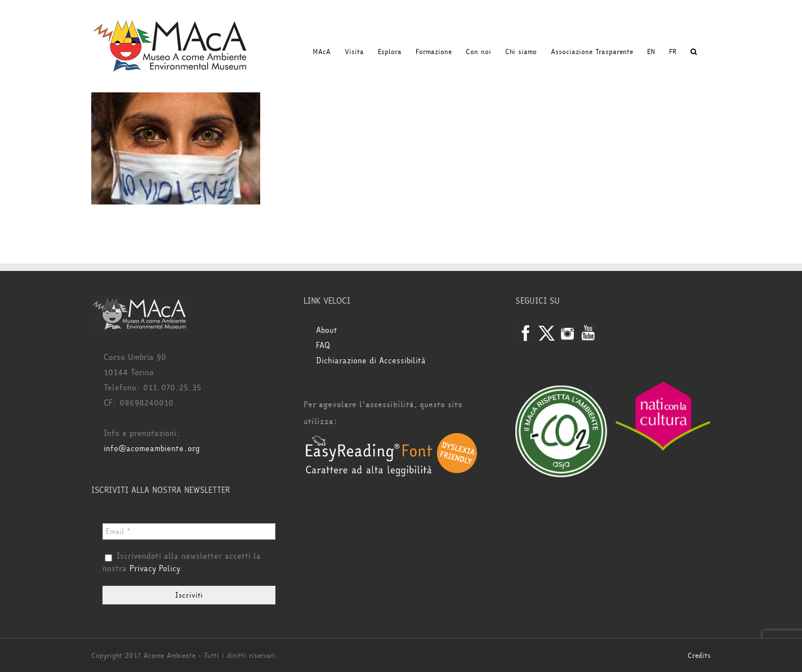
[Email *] (189, 531)
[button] (694, 52)
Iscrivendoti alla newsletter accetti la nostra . (182, 563)
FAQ (323, 346)
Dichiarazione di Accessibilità (371, 361)
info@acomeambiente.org (152, 449)
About (327, 330)
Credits (699, 656)
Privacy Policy (155, 569)
